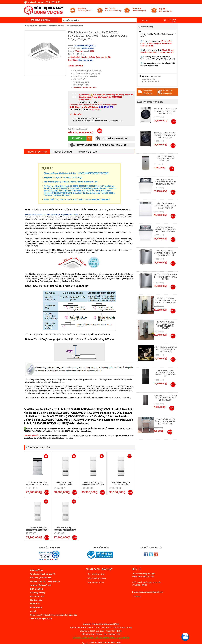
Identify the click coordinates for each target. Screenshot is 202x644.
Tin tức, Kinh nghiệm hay (41, 619)
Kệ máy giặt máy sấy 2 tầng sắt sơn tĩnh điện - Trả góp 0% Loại (165, 422)
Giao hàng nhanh (85, 10)
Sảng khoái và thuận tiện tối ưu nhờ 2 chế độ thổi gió (63, 177)
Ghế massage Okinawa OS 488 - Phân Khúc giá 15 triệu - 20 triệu (165, 349)
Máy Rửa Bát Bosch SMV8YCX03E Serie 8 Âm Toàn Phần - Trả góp (165, 182)
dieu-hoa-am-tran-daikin (60, 26)
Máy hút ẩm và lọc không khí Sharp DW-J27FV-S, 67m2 (165, 159)
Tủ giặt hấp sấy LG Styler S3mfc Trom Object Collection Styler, (165, 325)
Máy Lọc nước (36, 600)
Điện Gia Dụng (36, 589)
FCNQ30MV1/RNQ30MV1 (85, 45)
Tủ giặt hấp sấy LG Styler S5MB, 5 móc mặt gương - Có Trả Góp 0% (165, 300)
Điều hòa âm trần (86, 60)
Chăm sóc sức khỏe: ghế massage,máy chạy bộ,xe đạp (54, 615)
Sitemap (136, 596)
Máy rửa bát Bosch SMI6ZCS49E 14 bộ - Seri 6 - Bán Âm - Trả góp (165, 206)
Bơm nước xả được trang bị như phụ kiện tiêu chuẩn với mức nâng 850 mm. (71, 182)
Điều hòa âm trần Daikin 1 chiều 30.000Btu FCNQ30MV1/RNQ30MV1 (52, 215)
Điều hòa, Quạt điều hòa (41, 578)
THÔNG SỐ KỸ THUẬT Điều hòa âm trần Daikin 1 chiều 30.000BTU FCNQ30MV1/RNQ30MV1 (77, 200)
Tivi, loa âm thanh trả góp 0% (43, 574)
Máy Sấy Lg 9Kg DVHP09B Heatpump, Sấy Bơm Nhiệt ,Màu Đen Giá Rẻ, (165, 135)
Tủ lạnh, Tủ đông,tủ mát (40, 585)
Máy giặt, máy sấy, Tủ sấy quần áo (45, 581)
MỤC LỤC (46, 168)
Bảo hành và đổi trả (95, 582)
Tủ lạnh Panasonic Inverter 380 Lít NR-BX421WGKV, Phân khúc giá (165, 374)
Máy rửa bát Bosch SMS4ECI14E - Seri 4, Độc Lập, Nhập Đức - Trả (165, 253)
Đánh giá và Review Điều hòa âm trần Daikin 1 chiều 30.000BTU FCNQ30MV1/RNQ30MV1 (77, 173)
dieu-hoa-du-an (77, 26)
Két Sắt (33, 611)
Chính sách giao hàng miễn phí (112, 138)
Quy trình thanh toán (95, 574)
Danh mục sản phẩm (40, 20)
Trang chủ (29, 26)
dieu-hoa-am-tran (42, 26)
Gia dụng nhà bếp (38, 593)
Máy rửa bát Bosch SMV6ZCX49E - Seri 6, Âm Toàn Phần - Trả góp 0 (165, 229)
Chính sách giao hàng (96, 578)
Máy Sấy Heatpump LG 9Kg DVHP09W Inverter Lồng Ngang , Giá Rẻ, (165, 111)
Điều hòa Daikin (88, 48)
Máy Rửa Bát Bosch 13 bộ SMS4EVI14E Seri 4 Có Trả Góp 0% (165, 277)
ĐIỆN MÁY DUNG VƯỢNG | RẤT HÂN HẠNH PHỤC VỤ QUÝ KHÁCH (101, 638)
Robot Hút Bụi (36, 608)
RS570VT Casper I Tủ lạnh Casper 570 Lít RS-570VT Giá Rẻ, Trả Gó (165, 398)
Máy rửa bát (35, 604)
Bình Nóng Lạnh (37, 596)
